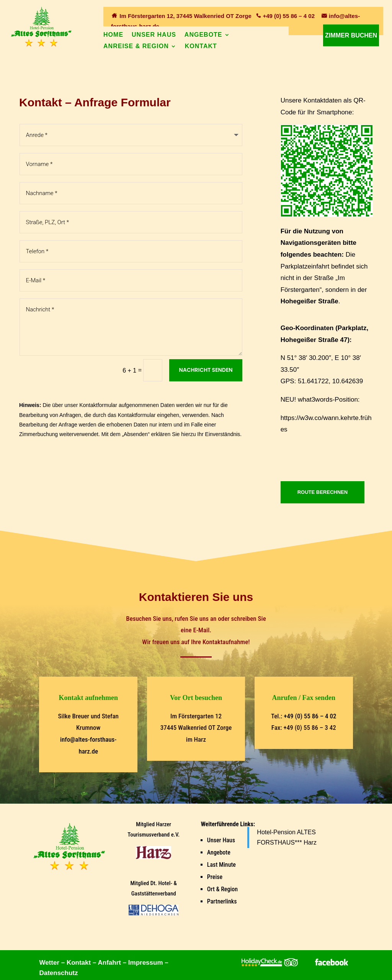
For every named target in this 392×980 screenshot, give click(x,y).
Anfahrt (109, 963)
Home (113, 35)
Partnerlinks (222, 901)
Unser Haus (154, 35)
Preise (215, 877)
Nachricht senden (206, 370)
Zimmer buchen (351, 35)
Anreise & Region (136, 46)
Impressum (146, 963)
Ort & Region (222, 889)
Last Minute (221, 865)
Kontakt (201, 46)
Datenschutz (58, 973)
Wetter (49, 963)
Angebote (203, 35)
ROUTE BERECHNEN (323, 492)
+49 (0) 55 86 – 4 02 (289, 16)
